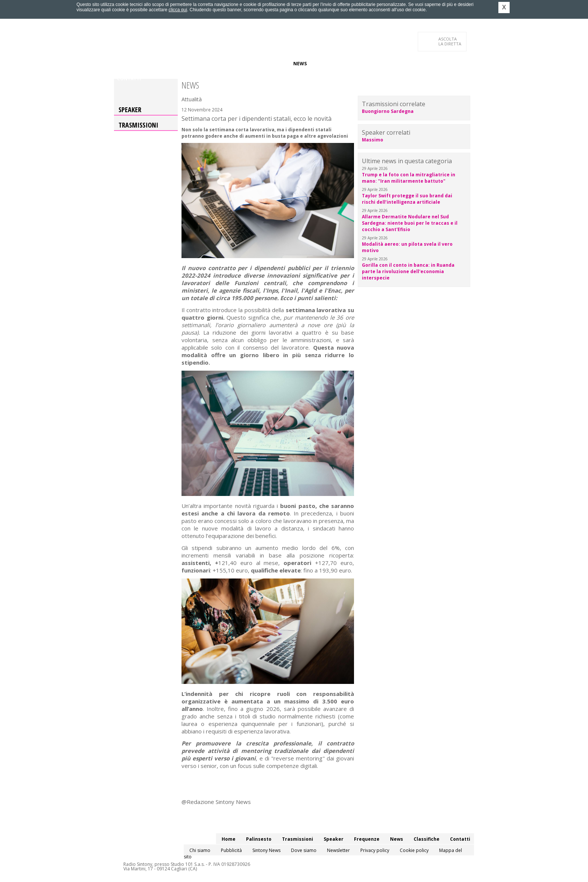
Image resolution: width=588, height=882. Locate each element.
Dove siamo (304, 850)
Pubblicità (231, 850)
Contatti (129, 79)
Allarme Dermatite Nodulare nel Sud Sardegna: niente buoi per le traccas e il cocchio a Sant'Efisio (410, 223)
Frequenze (274, 64)
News (300, 64)
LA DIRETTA (450, 41)
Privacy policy (375, 850)
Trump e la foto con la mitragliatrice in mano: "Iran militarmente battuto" (409, 178)
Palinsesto (151, 64)
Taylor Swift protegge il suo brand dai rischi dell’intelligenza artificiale (407, 199)
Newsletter (338, 850)
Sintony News (266, 850)
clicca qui (178, 10)
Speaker (244, 64)
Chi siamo (200, 850)
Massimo (373, 140)
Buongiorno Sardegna (388, 111)
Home (124, 64)
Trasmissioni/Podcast (200, 64)
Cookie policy (414, 850)
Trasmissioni (138, 125)
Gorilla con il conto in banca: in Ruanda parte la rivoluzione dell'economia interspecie (408, 271)
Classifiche (327, 64)
